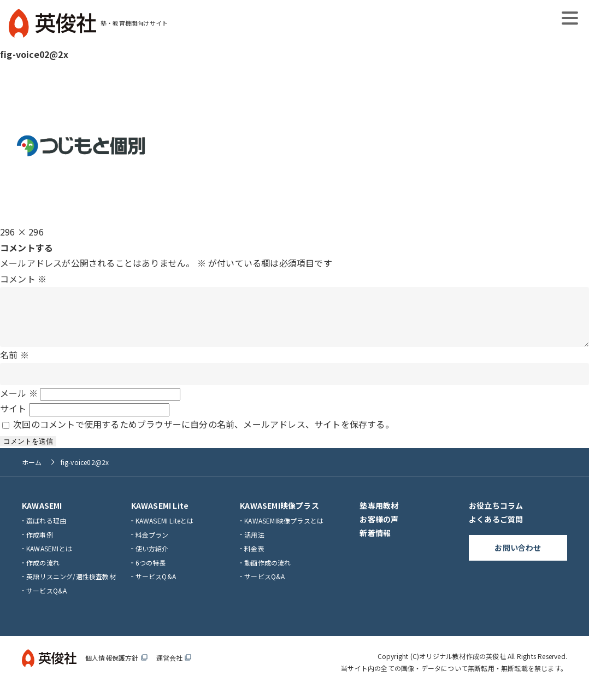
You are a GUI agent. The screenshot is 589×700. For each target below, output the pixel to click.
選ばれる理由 (46, 531)
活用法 (254, 546)
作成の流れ (43, 573)
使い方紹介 (152, 559)
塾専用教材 (379, 516)
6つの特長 (151, 573)
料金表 (254, 559)
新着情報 (375, 544)
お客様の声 (379, 530)
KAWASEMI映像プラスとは (284, 531)
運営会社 (174, 669)
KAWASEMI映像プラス (279, 516)
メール (19, 404)
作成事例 (40, 546)
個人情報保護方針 (116, 669)
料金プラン (152, 546)
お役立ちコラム (496, 516)
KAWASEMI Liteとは (165, 531)
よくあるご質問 (496, 530)
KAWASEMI (42, 516)
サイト (13, 419)
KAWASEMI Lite (160, 516)
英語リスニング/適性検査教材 (71, 587)
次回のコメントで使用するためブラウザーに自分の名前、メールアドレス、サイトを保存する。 (204, 435)
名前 (14, 366)
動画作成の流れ (267, 573)
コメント (23, 279)
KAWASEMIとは (49, 559)
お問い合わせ (518, 558)
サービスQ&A (46, 601)
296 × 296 (22, 232)
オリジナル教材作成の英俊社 (463, 667)
